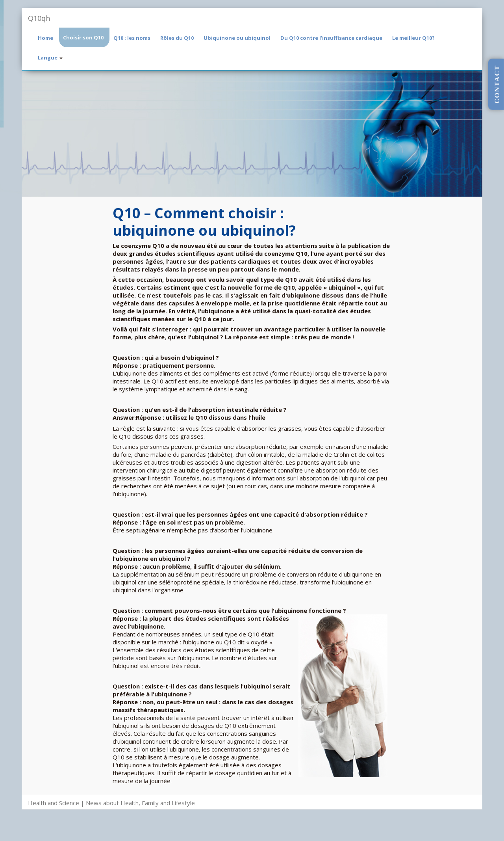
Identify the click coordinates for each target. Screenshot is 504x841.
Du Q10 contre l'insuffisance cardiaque (331, 38)
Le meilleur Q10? (413, 38)
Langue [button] (50, 58)
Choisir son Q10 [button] (83, 37)
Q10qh (39, 18)
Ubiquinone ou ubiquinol (237, 38)
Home (45, 38)
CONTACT (497, 84)
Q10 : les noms (132, 38)
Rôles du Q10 (177, 38)
